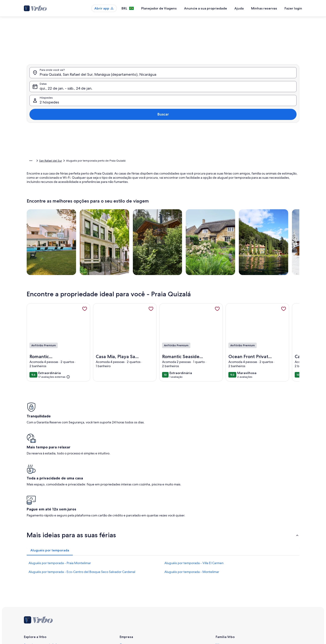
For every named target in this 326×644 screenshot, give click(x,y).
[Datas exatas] (125, 146)
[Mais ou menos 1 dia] (144, 146)
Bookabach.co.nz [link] (226, 589)
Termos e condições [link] (132, 589)
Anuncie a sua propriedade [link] (41, 567)
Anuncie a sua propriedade (206, 8)
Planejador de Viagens (159, 8)
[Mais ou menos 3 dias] (177, 146)
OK (255, 160)
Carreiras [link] (125, 574)
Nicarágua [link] (88, 161)
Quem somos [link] (128, 567)
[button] (158, 92)
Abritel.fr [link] (221, 574)
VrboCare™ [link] (31, 574)
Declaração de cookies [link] (134, 604)
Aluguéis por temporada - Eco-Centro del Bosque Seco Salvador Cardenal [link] (82, 494)
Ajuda (239, 8)
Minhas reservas (264, 8)
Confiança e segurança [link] (38, 582)
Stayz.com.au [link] (224, 597)
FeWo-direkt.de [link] (226, 582)
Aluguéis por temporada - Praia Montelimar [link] (60, 485)
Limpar (238, 160)
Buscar (287, 99)
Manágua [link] (105, 161)
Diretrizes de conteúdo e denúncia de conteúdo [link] (150, 611)
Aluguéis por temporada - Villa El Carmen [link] (194, 485)
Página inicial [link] (35, 161)
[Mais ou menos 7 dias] (194, 146)
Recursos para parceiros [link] (39, 589)
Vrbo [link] (219, 567)
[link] (85, 316)
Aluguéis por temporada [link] (62, 161)
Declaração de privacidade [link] (137, 597)
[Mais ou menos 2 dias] (160, 146)
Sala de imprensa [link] (131, 582)
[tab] (150, 42)
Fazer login (293, 8)
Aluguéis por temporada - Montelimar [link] (192, 494)
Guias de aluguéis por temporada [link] (45, 597)
